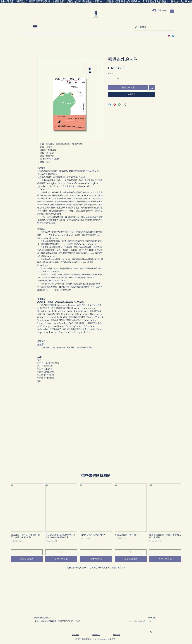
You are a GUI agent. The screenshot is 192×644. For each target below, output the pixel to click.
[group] (96, 522)
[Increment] (118, 78)
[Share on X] (125, 105)
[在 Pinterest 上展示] (115, 105)
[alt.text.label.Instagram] (169, 36)
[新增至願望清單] (152, 88)
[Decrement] (110, 78)
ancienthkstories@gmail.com (142, 621)
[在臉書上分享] (110, 105)
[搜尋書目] (154, 27)
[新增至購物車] (27, 559)
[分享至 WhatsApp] (120, 105)
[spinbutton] (114, 78)
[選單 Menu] (35, 27)
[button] (172, 10)
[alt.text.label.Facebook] (173, 36)
